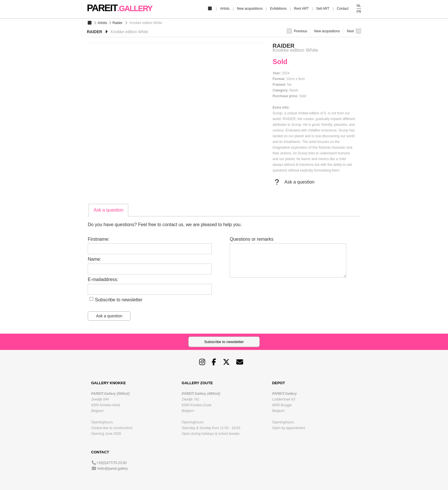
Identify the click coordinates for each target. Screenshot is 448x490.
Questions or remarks (252, 239)
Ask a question (294, 182)
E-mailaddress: (103, 279)
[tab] (108, 210)
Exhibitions (278, 9)
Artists (225, 9)
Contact (343, 9)
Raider (118, 23)
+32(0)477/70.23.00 (112, 463)
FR (359, 12)
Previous (297, 31)
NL (359, 6)
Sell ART (323, 9)
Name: (94, 259)
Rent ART (301, 9)
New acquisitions (250, 9)
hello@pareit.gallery (113, 469)
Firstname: (99, 239)
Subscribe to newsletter (119, 300)
